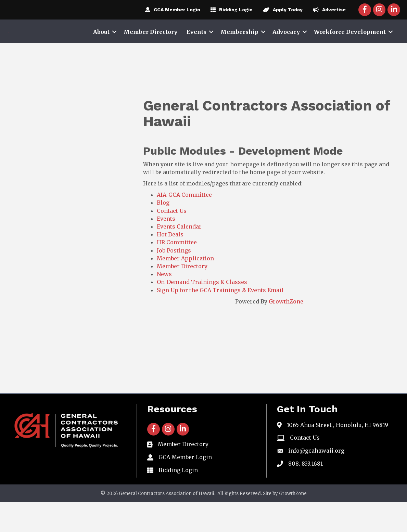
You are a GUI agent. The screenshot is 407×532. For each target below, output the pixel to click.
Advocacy (286, 47)
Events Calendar (179, 256)
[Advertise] (328, 10)
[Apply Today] (281, 10)
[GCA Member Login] (171, 10)
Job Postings (174, 280)
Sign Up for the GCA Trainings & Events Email (220, 320)
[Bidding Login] (230, 10)
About (101, 47)
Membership (239, 47)
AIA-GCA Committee (184, 224)
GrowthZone (286, 331)
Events (196, 47)
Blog (163, 232)
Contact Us (172, 240)
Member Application (185, 288)
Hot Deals (170, 264)
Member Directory (150, 47)
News (164, 304)
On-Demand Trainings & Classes (202, 312)
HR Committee (177, 272)
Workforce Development (350, 47)
